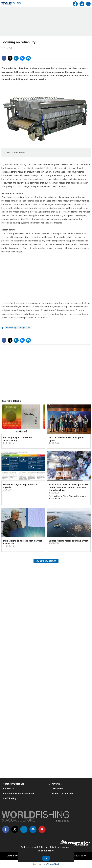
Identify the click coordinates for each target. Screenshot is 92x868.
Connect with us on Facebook (6, 829)
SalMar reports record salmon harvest (69, 541)
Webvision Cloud (52, 864)
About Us (10, 789)
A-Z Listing (11, 798)
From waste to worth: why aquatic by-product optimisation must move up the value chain (68, 487)
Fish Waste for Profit (62, 793)
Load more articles (46, 561)
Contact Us (57, 789)
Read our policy (46, 851)
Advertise (57, 784)
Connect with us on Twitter (15, 829)
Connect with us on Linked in (24, 829)
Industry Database (15, 784)
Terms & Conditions (16, 856)
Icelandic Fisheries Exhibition (20, 793)
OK (46, 858)
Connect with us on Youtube (42, 829)
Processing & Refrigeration (18, 327)
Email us (33, 829)
